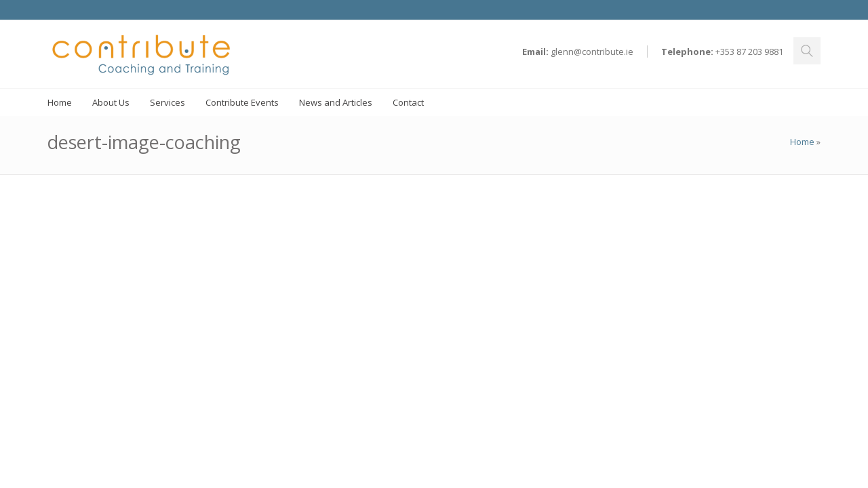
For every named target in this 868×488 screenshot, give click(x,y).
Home (802, 142)
